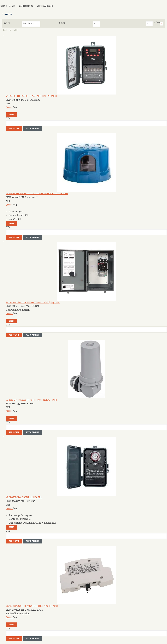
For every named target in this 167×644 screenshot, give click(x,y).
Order (12, 115)
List (10, 30)
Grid (5, 30)
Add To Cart (14, 129)
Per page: (61, 23)
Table (16, 30)
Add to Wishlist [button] (32, 129)
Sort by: (7, 23)
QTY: (8, 119)
